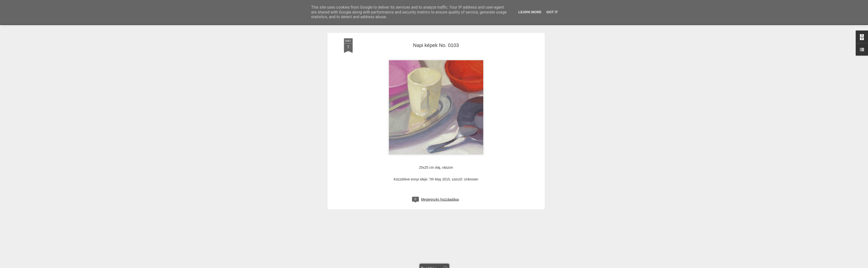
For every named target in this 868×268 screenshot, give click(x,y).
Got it (552, 12)
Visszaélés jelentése (465, 265)
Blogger (447, 265)
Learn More (530, 12)
